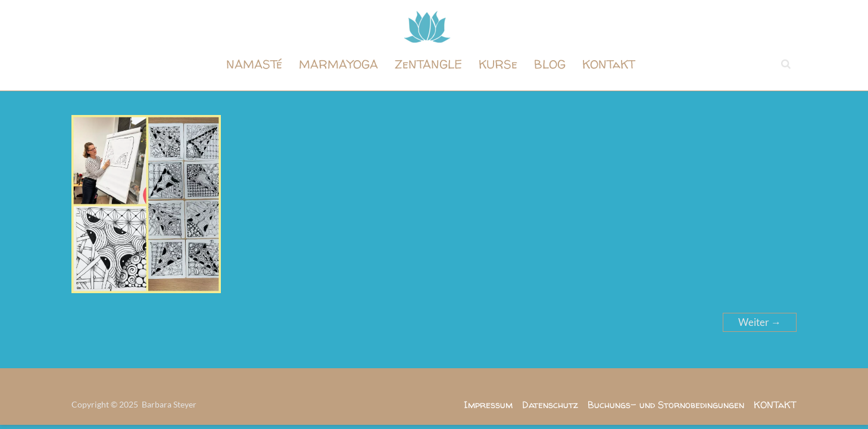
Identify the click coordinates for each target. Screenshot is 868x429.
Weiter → (760, 322)
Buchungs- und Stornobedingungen (666, 405)
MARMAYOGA (338, 64)
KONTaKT (609, 64)
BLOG (550, 64)
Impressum (488, 405)
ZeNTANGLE (428, 64)
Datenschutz (550, 405)
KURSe (498, 64)
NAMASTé (254, 64)
